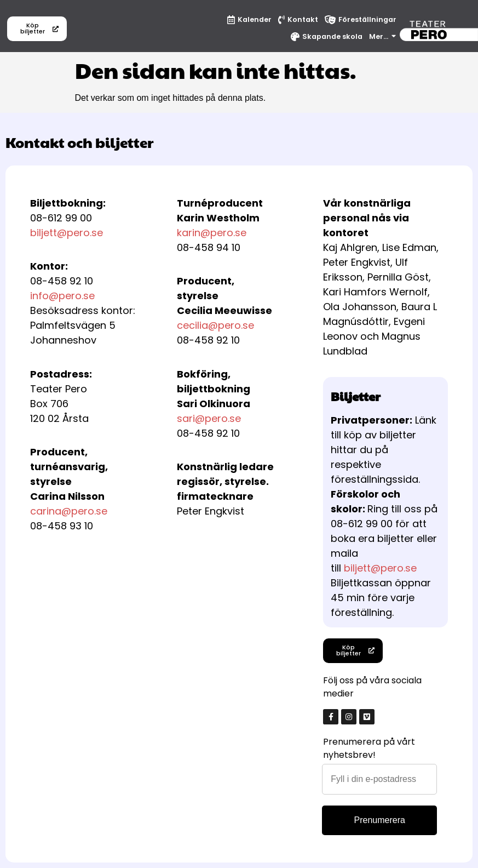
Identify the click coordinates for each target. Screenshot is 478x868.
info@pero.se (62, 296)
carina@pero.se (69, 511)
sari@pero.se (209, 418)
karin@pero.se (212, 233)
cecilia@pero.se (215, 325)
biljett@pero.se (67, 233)
